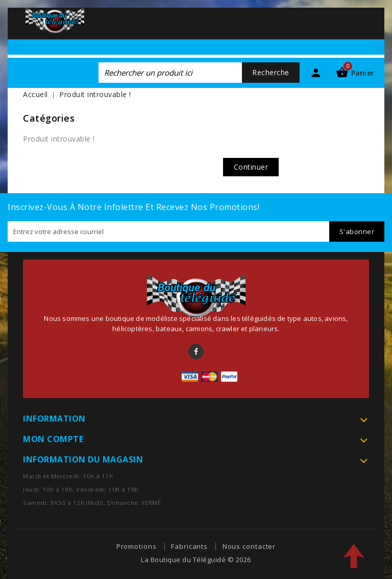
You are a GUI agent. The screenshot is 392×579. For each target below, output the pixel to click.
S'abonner (357, 231)
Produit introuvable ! (95, 94)
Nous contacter (249, 546)
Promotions (137, 546)
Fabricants (189, 546)
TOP (354, 556)
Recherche (271, 72)
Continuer (251, 167)
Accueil (35, 94)
